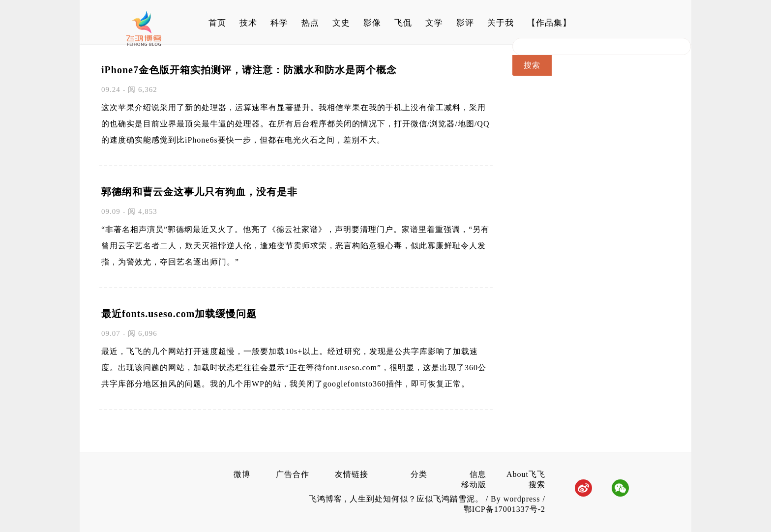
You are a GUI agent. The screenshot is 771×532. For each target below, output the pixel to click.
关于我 (501, 23)
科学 (279, 23)
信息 (478, 474)
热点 (310, 23)
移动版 (474, 485)
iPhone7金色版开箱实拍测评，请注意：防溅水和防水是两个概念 (249, 70)
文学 (434, 23)
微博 (242, 474)
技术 (248, 23)
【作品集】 (549, 23)
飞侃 (403, 23)
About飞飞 (526, 474)
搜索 (537, 485)
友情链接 (352, 474)
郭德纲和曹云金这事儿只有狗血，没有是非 (199, 192)
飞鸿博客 (327, 499)
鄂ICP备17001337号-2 (504, 509)
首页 (217, 23)
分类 (419, 474)
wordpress (522, 499)
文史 (341, 23)
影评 (465, 23)
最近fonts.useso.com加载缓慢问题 (179, 314)
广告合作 (293, 474)
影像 (372, 23)
